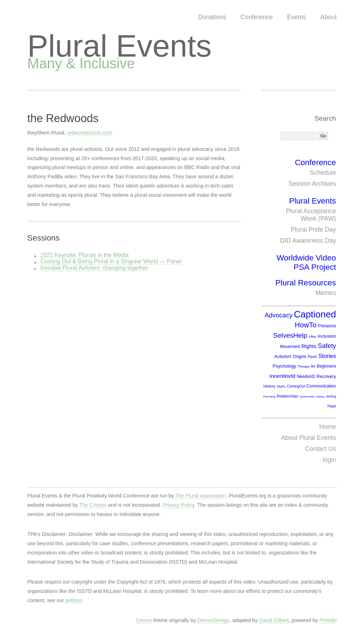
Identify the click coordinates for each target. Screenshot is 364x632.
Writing (331, 396)
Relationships (288, 396)
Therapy (303, 367)
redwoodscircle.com (90, 133)
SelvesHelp (290, 335)
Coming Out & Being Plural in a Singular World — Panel (111, 261)
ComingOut (296, 386)
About (328, 17)
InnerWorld (282, 376)
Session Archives (312, 184)
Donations (212, 17)
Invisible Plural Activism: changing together (94, 268)
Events (296, 17)
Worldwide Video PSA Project (306, 262)
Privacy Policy (179, 505)
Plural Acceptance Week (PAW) (311, 215)
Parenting (269, 397)
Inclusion (327, 336)
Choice (144, 620)
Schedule (323, 173)
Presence (327, 326)
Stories (327, 356)
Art (313, 366)
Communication (321, 386)
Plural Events (119, 46)
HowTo (306, 325)
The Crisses (93, 505)
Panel (312, 357)
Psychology (284, 366)
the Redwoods (63, 118)
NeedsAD (306, 376)
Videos (320, 397)
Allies (312, 337)
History (269, 386)
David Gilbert (274, 620)
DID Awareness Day (308, 241)
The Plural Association (200, 496)
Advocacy (279, 315)
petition (74, 600)
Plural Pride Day (313, 230)
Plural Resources (306, 283)
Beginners (326, 366)
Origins (300, 357)
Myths (281, 386)
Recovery (326, 376)
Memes (326, 293)
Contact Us (320, 449)
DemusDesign (213, 620)
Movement (290, 347)
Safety (327, 346)
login (329, 460)
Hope (332, 406)
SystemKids (307, 397)
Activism (283, 356)
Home (328, 427)
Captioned (315, 314)
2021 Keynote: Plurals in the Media (85, 255)
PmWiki (328, 620)
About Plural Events (309, 438)
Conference (256, 17)
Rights (309, 346)
